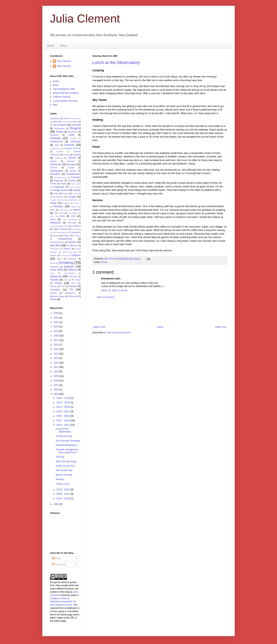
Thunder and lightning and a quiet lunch (67, 451)
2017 (57, 340)
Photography (75, 232)
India (52, 210)
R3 (68, 246)
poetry (56, 236)
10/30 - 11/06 (63, 398)
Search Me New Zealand (66, 93)
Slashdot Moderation (66, 445)
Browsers (73, 132)
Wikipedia (73, 296)
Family (104, 262)
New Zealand (75, 226)
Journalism (73, 213)
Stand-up (56, 276)
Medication (56, 223)
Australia (76, 125)
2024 (57, 318)
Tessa (58, 283)
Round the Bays (70, 252)
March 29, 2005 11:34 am (114, 290)
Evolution (76, 177)
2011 (57, 367)
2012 (57, 363)
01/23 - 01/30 (63, 499)
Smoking (66, 263)
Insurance (64, 210)
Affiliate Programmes (72, 118)
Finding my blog (64, 436)
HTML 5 (77, 203)
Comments (59, 564)
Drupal (71, 168)
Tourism (73, 286)
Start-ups (73, 276)
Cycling (77, 155)
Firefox (53, 184)
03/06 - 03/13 (63, 494)
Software (72, 270)
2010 (57, 372)
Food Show (76, 184)
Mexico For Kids (64, 475)
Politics (66, 236)
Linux (53, 219)
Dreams (54, 168)
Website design (57, 296)
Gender (77, 190)
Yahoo (53, 299)
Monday (60, 479)
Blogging (75, 128)
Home (50, 46)
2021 (57, 322)
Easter (73, 171)
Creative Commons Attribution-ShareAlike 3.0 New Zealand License (63, 602)
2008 (57, 381)
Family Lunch (63, 484)
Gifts (56, 193)
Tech (66, 280)
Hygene (74, 207)
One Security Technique (68, 441)
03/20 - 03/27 (63, 425)
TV (71, 290)
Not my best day (64, 470)
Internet (77, 210)
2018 (57, 336)
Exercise (59, 181)
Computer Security (72, 148)
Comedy (69, 145)
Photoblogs (61, 232)
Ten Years (76, 280)
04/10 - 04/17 (63, 412)
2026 (57, 313)
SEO (59, 259)
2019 (57, 331)
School (64, 255)
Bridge (60, 132)
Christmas (76, 142)
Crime (66, 155)
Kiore (56, 85)
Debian (53, 161)
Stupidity (54, 280)
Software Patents (62, 97)
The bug (60, 457)
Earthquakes (56, 171)
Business (54, 135)
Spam (52, 273)
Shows (53, 263)
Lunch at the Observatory (116, 63)
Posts (56, 559)
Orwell (75, 229)
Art (51, 125)
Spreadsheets (70, 273)
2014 (57, 354)
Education (55, 174)
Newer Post (99, 327)
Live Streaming (70, 220)
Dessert (71, 161)
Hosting (66, 203)
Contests (60, 151)
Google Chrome (57, 200)
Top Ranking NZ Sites (64, 89)
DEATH (72, 158)
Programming (65, 239)
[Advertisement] (162, 312)
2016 (57, 345)
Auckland (61, 125)
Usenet (53, 293)
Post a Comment (106, 297)
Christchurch (56, 142)
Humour (58, 206)
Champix (55, 138)
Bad (55, 105)
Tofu (63, 286)
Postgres (77, 236)
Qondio (72, 242)
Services (72, 259)
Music (52, 226)
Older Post (221, 327)
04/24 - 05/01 (63, 407)
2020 (57, 327)
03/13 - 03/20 (63, 490)
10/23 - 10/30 (63, 402)
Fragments (59, 187)
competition (55, 148)
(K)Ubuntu (55, 118)
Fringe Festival (61, 190)
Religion (67, 249)
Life (73, 216)
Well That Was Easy (66, 461)
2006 (57, 390)
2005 (57, 394)
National (62, 226)
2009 (57, 376)
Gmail (65, 193)
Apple (75, 122)
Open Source (60, 229)
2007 (57, 385)
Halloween (73, 200)
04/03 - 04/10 (63, 416)
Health (53, 203)
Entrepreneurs (60, 177)
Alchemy (65, 122)
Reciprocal (54, 249)
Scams (53, 255)
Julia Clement (85, 19)
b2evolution (60, 128)
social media (57, 270)
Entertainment (74, 174)
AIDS (55, 122)
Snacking (54, 267)
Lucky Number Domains (65, 101)
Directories (55, 164)
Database (59, 158)
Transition (55, 290)
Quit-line (55, 245)
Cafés (71, 135)
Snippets (69, 266)
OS (51, 232)
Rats (75, 246)
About (63, 46)
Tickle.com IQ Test (65, 466)
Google (72, 197)
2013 (57, 358)
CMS (57, 145)
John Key (59, 213)
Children (73, 138)
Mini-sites (72, 223)
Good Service (57, 197)
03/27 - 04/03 (63, 421)
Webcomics (70, 293)
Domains (71, 164)
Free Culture (75, 187)
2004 (57, 504)
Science (76, 255)
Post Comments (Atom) (118, 333)
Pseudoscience (57, 242)
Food (63, 184)
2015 (57, 349)
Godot (75, 194)
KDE (52, 216)
